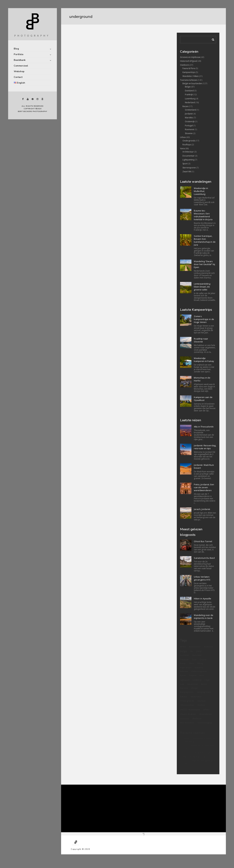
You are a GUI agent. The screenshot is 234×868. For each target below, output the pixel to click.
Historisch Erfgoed (189, 61)
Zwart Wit (187, 172)
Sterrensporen (189, 168)
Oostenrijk (190, 121)
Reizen (185, 106)
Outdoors (185, 65)
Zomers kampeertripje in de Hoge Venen (204, 319)
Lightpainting (188, 160)
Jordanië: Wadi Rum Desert (204, 466)
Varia (182, 148)
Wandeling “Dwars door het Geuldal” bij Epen (204, 264)
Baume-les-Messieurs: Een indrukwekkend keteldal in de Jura (203, 215)
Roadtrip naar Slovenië (201, 340)
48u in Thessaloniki (204, 427)
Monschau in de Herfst (202, 379)
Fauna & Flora (189, 68)
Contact (18, 77)
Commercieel (21, 66)
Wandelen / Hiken (191, 76)
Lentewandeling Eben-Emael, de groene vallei (202, 287)
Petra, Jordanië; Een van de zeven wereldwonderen (204, 487)
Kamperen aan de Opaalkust (203, 399)
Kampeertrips (189, 72)
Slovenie (189, 133)
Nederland (190, 102)
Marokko (189, 118)
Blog (16, 49)
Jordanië (189, 114)
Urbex (183, 137)
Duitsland (189, 91)
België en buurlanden (192, 83)
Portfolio (19, 54)
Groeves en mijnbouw (190, 57)
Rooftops (187, 145)
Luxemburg (190, 99)
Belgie (188, 87)
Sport (185, 164)
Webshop (19, 71)
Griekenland (191, 110)
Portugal (189, 126)
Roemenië (190, 129)
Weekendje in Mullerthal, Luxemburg (201, 191)
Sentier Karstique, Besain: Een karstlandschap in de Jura (205, 240)
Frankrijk (189, 95)
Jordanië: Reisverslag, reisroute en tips (205, 447)
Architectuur (188, 152)
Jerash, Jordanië (202, 509)
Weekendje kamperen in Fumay (204, 360)
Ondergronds (189, 141)
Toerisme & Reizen (189, 80)
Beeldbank (20, 60)
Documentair (188, 156)
